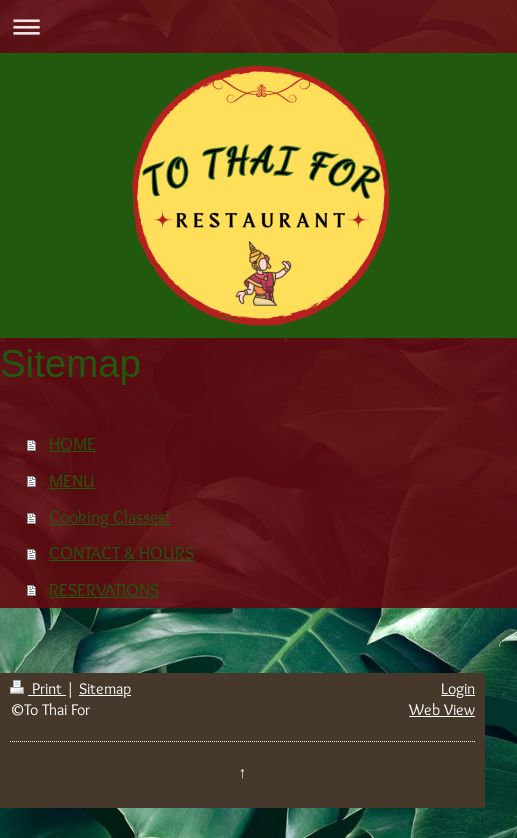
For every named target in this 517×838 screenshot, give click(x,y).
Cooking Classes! (110, 516)
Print (38, 688)
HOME (72, 443)
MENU (72, 480)
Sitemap (105, 688)
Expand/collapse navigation (258, 26)
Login (458, 688)
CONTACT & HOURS (121, 552)
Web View (442, 709)
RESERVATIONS (104, 589)
